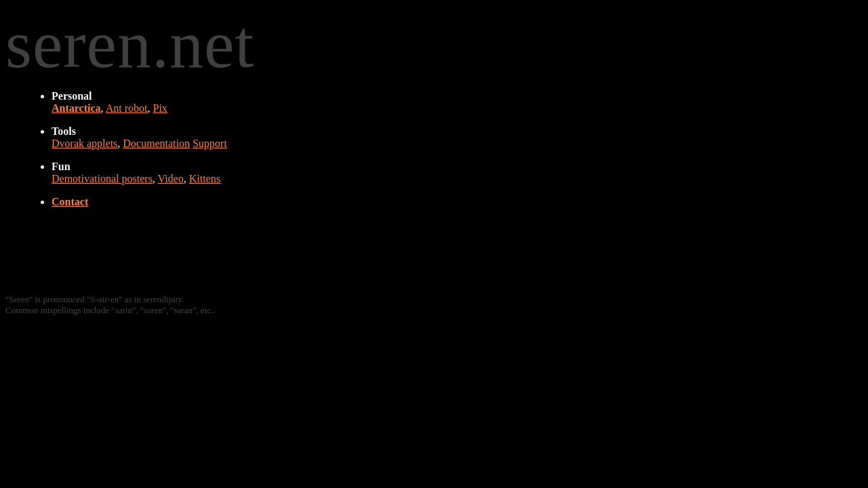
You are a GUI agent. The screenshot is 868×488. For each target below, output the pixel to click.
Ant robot (127, 108)
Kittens (205, 179)
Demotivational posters (102, 179)
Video (171, 179)
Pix (160, 108)
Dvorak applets (84, 143)
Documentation (156, 143)
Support (210, 143)
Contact (70, 202)
